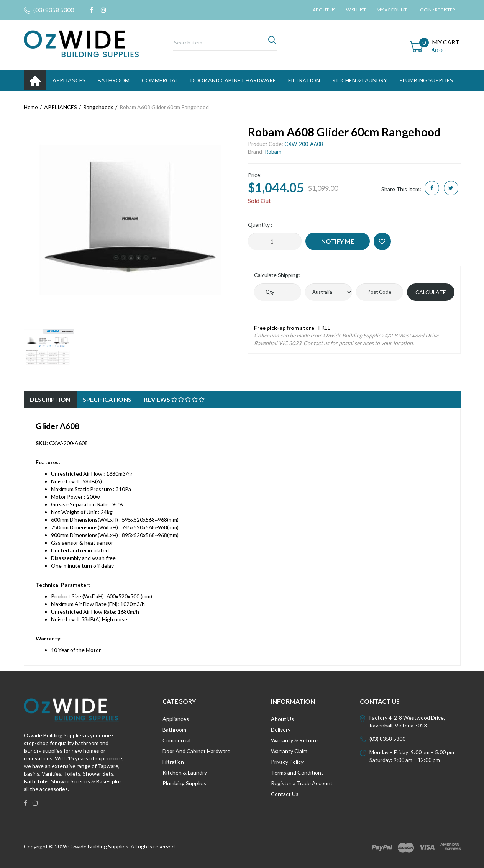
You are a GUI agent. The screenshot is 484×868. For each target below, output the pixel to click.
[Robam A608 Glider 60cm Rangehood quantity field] (275, 241)
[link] (91, 10)
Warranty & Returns (295, 740)
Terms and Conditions (297, 772)
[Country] (329, 292)
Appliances (176, 719)
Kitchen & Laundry (185, 772)
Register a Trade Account (302, 783)
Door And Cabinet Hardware (196, 751)
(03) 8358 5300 (49, 10)
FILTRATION (304, 80)
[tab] (50, 400)
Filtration (173, 762)
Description (50, 399)
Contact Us (285, 794)
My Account (392, 10)
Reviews (174, 399)
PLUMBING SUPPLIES (426, 80)
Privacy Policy (287, 762)
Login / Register (436, 10)
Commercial (160, 80)
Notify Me (338, 241)
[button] (382, 241)
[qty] (278, 292)
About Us (324, 10)
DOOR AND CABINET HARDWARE (233, 80)
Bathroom (174, 730)
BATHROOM (114, 80)
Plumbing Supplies (184, 783)
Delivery (281, 730)
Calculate (431, 292)
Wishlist (356, 10)
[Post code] (380, 292)
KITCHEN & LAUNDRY (360, 80)
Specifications (107, 399)
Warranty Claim (289, 751)
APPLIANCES (69, 80)
